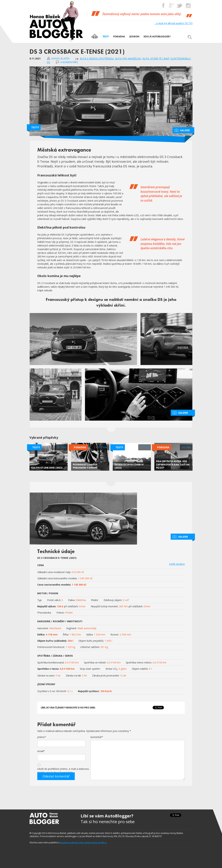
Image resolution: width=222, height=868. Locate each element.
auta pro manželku (128, 58)
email (41, 751)
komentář (97, 737)
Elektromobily (181, 58)
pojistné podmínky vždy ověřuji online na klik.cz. (84, 843)
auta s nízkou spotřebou (97, 58)
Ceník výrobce (177, 564)
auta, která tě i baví (156, 58)
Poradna (80, 447)
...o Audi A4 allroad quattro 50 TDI (174, 23)
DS (48, 62)
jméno (42, 737)
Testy (35, 127)
